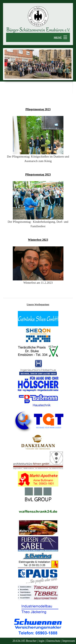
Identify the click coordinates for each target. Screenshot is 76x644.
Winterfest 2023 (38, 240)
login (41, 641)
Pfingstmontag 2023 (38, 109)
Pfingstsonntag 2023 (38, 174)
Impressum (69, 641)
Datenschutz (53, 641)
